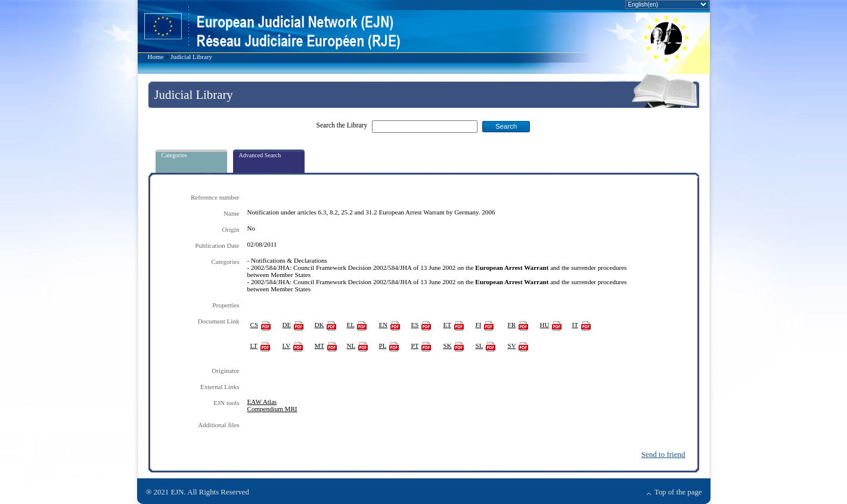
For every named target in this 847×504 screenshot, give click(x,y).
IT (575, 325)
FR (512, 325)
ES (415, 325)
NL (351, 346)
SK (448, 346)
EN (384, 325)
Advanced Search (260, 155)
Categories (174, 155)
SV (512, 346)
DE (287, 325)
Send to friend (663, 454)
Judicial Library (191, 57)
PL (383, 346)
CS (255, 325)
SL (480, 346)
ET (447, 325)
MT (319, 346)
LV (287, 346)
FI (479, 325)
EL (351, 325)
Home (156, 57)
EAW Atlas (262, 402)
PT (415, 346)
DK (319, 325)
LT (254, 346)
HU (545, 325)
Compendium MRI (272, 409)
